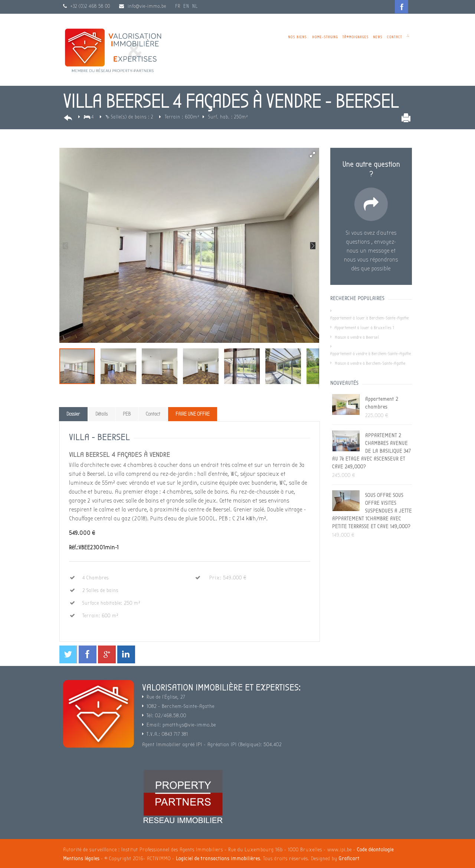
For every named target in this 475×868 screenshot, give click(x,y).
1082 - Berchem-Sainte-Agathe (181, 706)
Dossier (73, 414)
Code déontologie (375, 850)
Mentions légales (81, 859)
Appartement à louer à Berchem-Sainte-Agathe (370, 318)
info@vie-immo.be (147, 6)
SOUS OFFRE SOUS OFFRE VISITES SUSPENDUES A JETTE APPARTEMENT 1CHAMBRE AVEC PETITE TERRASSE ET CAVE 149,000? (372, 511)
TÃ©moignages (356, 37)
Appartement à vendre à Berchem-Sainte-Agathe (371, 354)
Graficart (349, 859)
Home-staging (325, 37)
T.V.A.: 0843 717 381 (167, 734)
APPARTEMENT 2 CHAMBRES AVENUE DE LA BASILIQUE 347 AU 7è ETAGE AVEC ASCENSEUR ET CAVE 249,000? (371, 451)
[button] (312, 155)
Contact (395, 37)
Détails (101, 414)
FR (178, 6)
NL (195, 6)
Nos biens (298, 37)
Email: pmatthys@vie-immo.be (181, 725)
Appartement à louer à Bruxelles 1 (365, 328)
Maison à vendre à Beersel (357, 337)
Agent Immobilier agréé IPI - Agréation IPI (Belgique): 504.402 (212, 745)
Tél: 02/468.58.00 (166, 716)
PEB (127, 414)
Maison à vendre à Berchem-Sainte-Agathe (370, 363)
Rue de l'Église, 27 (166, 697)
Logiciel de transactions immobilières (218, 859)
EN (186, 6)
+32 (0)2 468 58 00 (90, 6)
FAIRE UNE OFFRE (193, 414)
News (378, 37)
